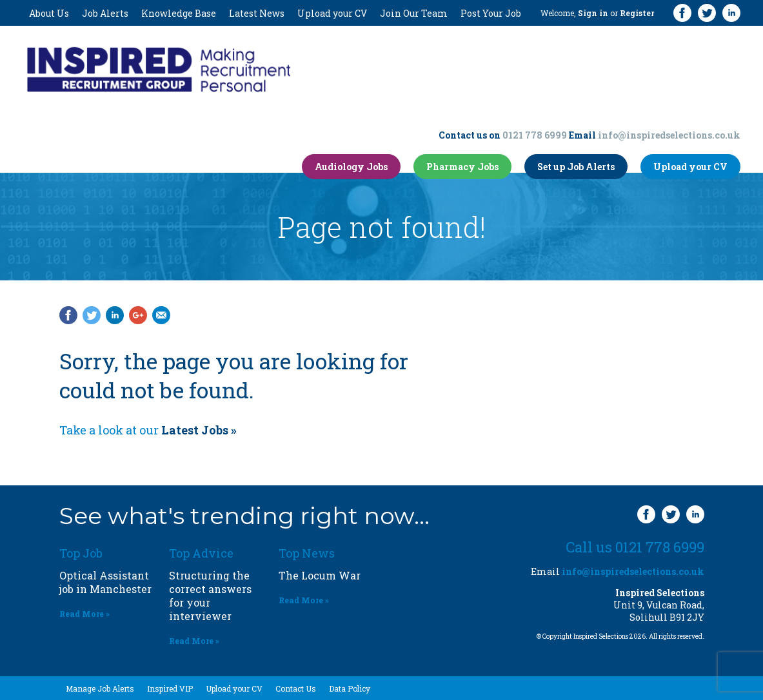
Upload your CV (332, 13)
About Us (49, 13)
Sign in (593, 13)
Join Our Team (414, 13)
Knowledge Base (179, 13)
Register (637, 13)
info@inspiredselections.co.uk (669, 135)
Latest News (257, 13)
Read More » (84, 614)
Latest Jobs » (199, 430)
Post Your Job (491, 13)
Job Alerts (105, 13)
